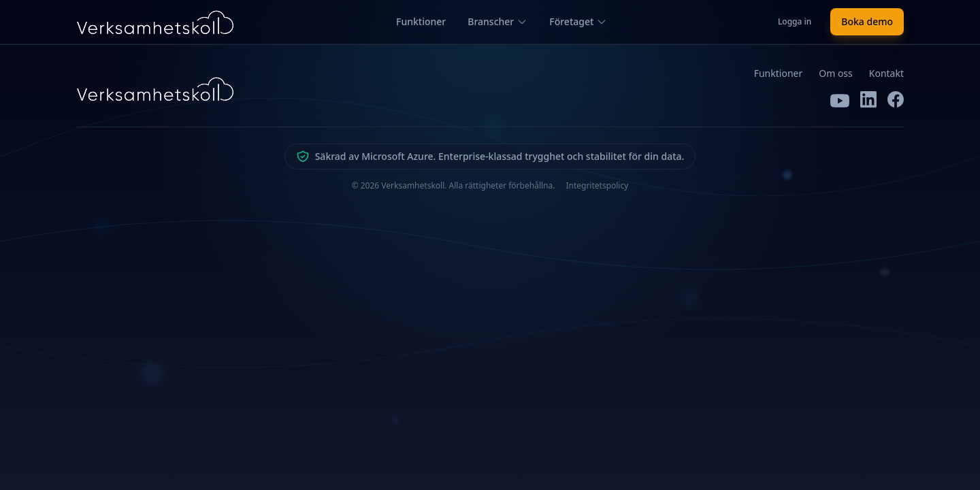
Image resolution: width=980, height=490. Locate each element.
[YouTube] (840, 101)
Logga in (795, 21)
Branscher (497, 21)
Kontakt (886, 73)
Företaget (578, 21)
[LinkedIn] (868, 101)
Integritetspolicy (597, 186)
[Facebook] (896, 101)
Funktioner (421, 21)
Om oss (836, 73)
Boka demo (867, 21)
